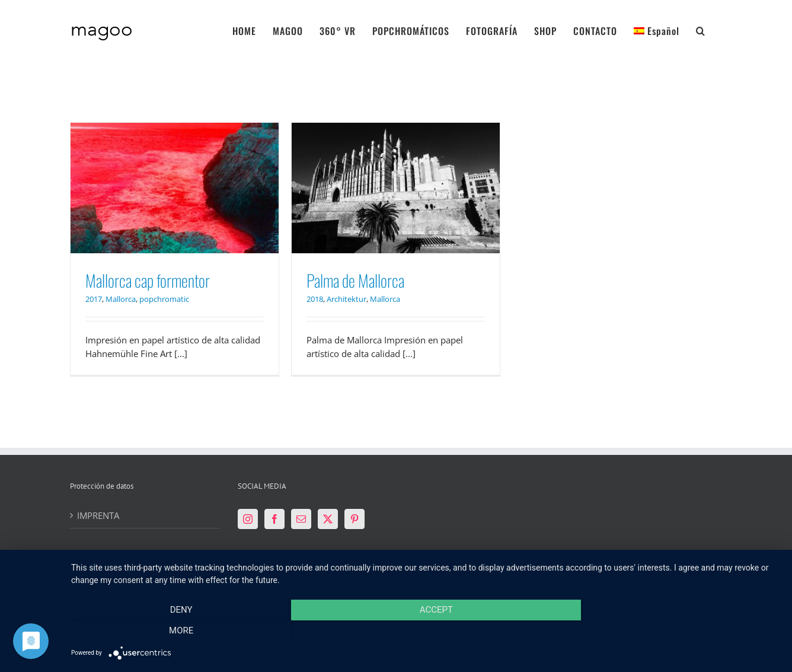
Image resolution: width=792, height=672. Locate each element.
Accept (426, 631)
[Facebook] (274, 519)
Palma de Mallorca (355, 280)
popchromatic (164, 299)
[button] (701, 30)
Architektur (346, 299)
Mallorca (121, 299)
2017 (94, 299)
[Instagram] (248, 519)
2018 (315, 299)
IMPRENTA (98, 515)
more (674, 631)
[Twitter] (328, 519)
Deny (177, 631)
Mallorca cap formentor (148, 280)
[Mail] (301, 519)
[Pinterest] (355, 519)
